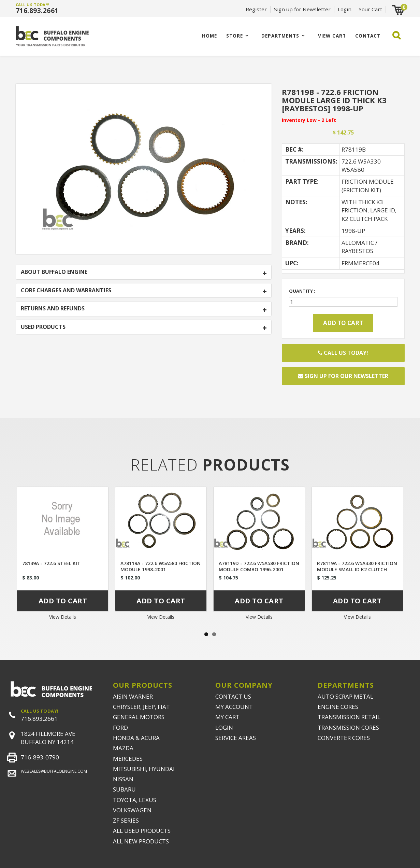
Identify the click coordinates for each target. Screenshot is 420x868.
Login (345, 9)
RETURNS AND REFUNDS (53, 309)
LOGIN (224, 727)
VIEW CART (332, 36)
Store (235, 36)
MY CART (227, 717)
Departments (280, 36)
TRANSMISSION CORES (348, 727)
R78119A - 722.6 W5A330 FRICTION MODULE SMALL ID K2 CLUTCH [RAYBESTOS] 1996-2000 (357, 569)
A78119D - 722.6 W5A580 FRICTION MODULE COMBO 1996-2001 (259, 566)
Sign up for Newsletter (302, 9)
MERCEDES (128, 759)
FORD (120, 727)
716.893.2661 (37, 11)
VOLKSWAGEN (132, 810)
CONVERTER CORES (344, 738)
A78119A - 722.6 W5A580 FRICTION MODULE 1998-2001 (161, 566)
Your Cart (370, 9)
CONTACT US (233, 696)
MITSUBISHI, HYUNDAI (144, 769)
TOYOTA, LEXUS (135, 800)
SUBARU (124, 789)
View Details (63, 617)
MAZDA (123, 748)
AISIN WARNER (133, 696)
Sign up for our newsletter (343, 376)
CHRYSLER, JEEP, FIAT (141, 707)
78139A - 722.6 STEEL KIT (51, 563)
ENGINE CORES (338, 707)
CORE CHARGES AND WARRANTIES (66, 291)
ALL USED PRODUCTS (142, 831)
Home (209, 36)
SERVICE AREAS (236, 738)
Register (256, 9)
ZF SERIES (126, 820)
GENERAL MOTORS (139, 717)
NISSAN (123, 779)
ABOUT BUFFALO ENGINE (54, 272)
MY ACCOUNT (234, 707)
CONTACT (368, 36)
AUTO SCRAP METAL (345, 696)
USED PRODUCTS (43, 327)
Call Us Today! (343, 353)
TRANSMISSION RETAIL (349, 717)
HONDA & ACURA (136, 738)
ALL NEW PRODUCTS (141, 841)
